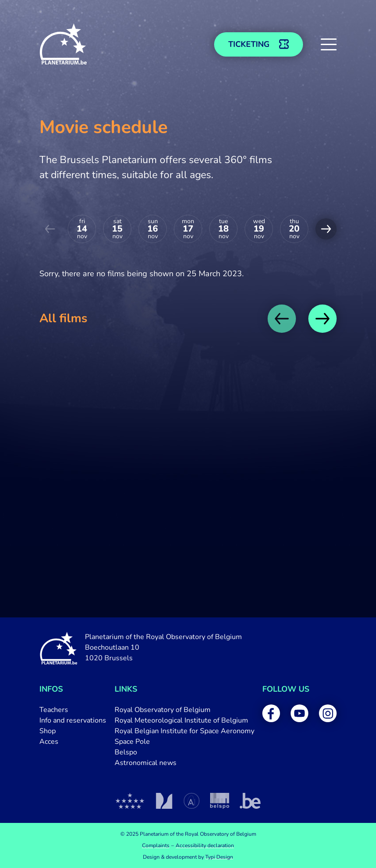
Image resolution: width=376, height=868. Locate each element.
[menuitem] (73, 710)
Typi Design (219, 857)
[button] (329, 44)
